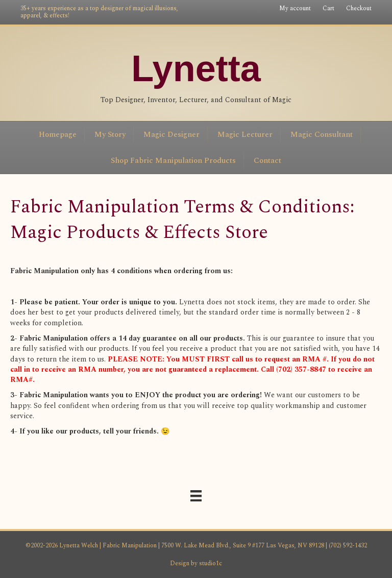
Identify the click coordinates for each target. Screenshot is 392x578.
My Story (110, 135)
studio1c (211, 563)
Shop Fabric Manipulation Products (173, 161)
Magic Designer (171, 135)
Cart (328, 8)
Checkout (359, 8)
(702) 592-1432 (347, 546)
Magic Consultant (322, 135)
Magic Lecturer (245, 135)
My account (295, 8)
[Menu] (196, 496)
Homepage (58, 135)
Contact (267, 161)
